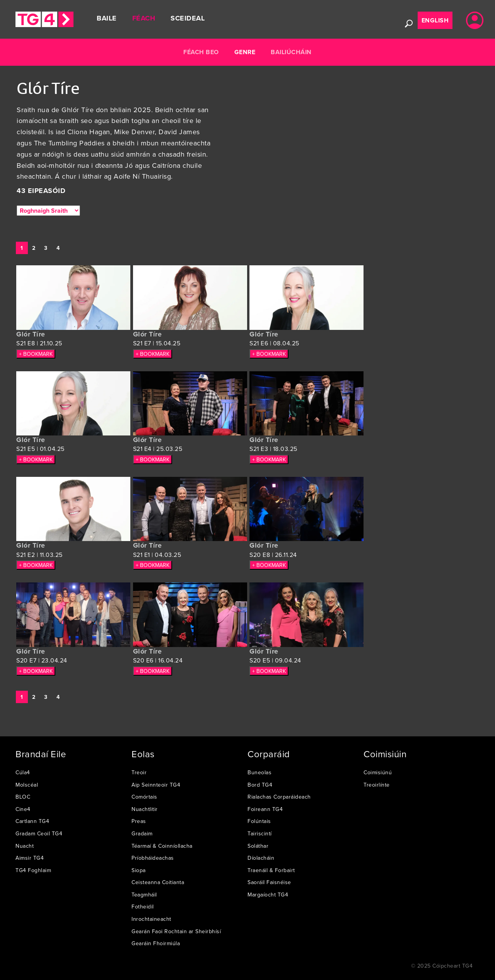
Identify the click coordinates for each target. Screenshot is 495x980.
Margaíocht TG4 (268, 895)
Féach (144, 18)
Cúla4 (23, 772)
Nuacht (25, 846)
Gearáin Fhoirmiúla (156, 943)
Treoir (139, 772)
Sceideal (188, 18)
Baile (107, 18)
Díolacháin (261, 858)
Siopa (139, 870)
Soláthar (258, 846)
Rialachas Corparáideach (279, 797)
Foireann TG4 (265, 809)
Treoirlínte (377, 785)
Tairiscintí (260, 833)
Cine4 (23, 809)
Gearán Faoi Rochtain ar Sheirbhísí (176, 931)
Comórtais (144, 797)
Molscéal (27, 785)
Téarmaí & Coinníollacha (162, 846)
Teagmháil (144, 895)
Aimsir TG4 (30, 858)
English (435, 20)
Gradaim (142, 833)
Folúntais (259, 821)
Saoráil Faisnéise (269, 882)
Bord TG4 (260, 785)
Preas (139, 821)
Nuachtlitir (145, 809)
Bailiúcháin (291, 52)
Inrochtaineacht (151, 919)
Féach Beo (201, 52)
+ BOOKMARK (36, 354)
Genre (245, 52)
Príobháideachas (153, 858)
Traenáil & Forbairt (271, 870)
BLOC (23, 797)
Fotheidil (143, 907)
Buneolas (259, 772)
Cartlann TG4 (32, 821)
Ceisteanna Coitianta (158, 882)
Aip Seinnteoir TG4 (156, 785)
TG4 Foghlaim (33, 870)
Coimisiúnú (378, 772)
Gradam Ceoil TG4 (39, 833)
